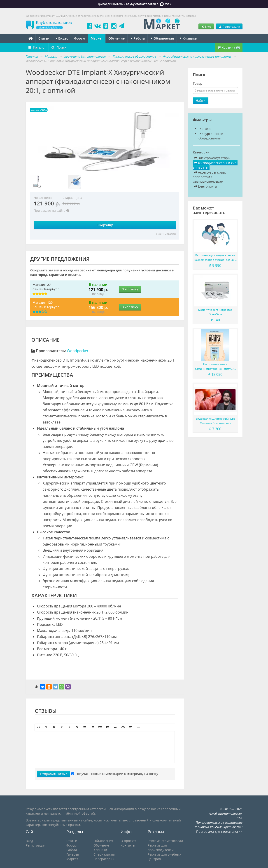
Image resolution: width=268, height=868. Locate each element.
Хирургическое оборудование (211, 136)
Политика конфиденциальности (218, 827)
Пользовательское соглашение (219, 822)
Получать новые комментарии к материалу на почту (115, 774)
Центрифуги (205, 186)
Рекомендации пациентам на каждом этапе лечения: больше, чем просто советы (215, 258)
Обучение (117, 38)
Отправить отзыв (54, 774)
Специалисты (104, 854)
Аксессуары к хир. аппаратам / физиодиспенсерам (209, 177)
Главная (32, 56)
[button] (39, 727)
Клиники (189, 38)
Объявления (163, 38)
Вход (206, 26)
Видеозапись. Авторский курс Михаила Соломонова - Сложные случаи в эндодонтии (215, 421)
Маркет (97, 38)
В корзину (105, 225)
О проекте (129, 841)
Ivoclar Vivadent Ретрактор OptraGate (215, 312)
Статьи (44, 38)
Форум (80, 38)
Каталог (37, 47)
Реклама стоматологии (165, 841)
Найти (201, 100)
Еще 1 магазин (166, 234)
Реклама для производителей (161, 848)
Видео (62, 38)
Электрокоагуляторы (212, 158)
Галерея (73, 854)
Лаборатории (104, 859)
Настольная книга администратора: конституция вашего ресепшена (215, 367)
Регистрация (229, 26)
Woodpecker (78, 351)
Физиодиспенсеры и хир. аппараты (215, 165)
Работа (138, 38)
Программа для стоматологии (219, 832)
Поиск (59, 47)
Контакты (128, 845)
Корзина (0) (229, 47)
